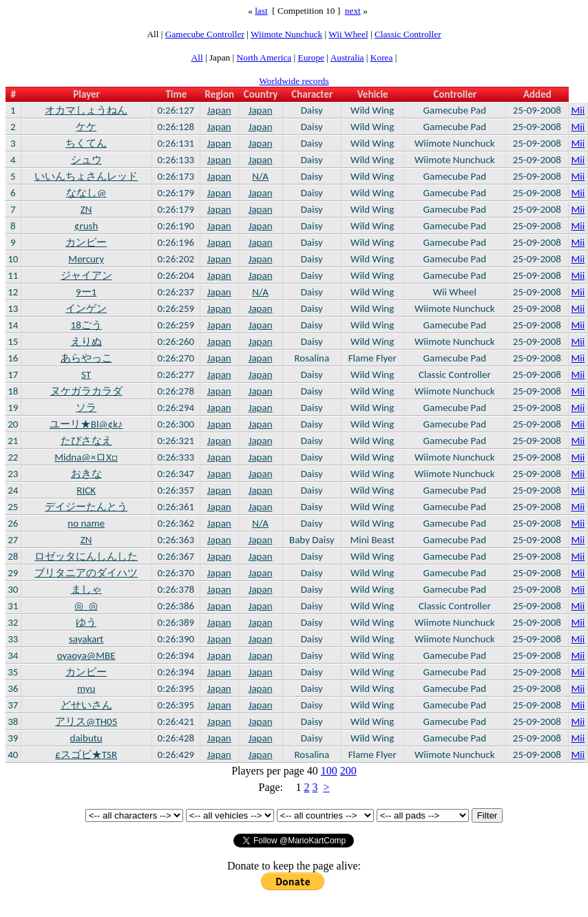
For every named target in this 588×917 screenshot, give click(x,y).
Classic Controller (408, 34)
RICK (86, 490)
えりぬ (86, 341)
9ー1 (86, 292)
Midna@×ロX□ (86, 457)
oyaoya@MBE (86, 655)
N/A (260, 176)
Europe (312, 57)
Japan (219, 110)
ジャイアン (86, 275)
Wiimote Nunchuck (286, 34)
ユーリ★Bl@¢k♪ (86, 424)
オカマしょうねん (86, 110)
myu (86, 688)
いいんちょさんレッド (86, 176)
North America (264, 57)
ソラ (86, 408)
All (197, 57)
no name (86, 523)
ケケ (86, 127)
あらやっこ (86, 358)
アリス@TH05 (86, 721)
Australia (347, 57)
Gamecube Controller (205, 34)
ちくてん (86, 143)
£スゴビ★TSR (86, 755)
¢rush (86, 226)
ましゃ (86, 589)
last (261, 11)
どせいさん (86, 705)
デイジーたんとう (86, 507)
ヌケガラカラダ (86, 391)
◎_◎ (86, 606)
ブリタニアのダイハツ (86, 573)
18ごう (86, 325)
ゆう (86, 622)
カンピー (86, 242)
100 (329, 771)
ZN (86, 209)
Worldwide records (294, 81)
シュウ (86, 160)
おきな (86, 474)
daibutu (86, 738)
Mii (578, 110)
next (353, 11)
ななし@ (86, 193)
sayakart (86, 639)
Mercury (86, 259)
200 (348, 771)
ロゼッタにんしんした (86, 556)
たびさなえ (86, 441)
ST (86, 375)
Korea (382, 57)
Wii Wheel (348, 34)
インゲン (86, 308)
